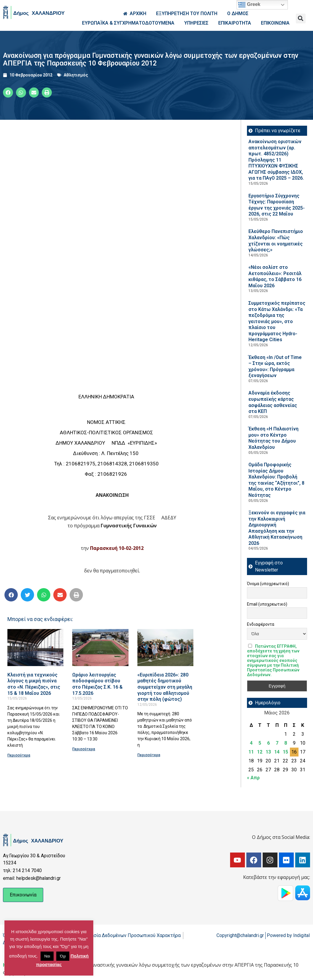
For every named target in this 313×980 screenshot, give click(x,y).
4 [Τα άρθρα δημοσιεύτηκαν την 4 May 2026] (251, 743)
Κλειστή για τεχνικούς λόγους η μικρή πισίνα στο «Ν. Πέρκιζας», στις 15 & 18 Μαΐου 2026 (34, 684)
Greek (249, 5)
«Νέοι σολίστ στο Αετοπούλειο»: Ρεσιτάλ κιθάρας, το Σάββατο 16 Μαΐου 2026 (275, 276)
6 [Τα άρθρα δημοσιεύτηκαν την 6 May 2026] (268, 743)
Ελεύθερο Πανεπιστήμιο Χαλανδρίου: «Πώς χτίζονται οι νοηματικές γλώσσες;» (276, 241)
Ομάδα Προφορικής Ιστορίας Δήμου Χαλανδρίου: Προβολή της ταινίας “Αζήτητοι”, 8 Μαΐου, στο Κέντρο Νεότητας (276, 480)
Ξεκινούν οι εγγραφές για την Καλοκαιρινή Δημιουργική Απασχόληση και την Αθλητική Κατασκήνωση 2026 (277, 528)
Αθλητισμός (76, 75)
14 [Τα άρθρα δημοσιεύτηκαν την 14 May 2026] (277, 752)
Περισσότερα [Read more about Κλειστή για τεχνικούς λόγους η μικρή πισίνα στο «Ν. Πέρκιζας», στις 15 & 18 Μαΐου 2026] (19, 755)
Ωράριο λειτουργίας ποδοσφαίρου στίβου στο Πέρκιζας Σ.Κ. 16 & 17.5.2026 (97, 684)
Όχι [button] (63, 956)
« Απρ (253, 778)
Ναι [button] (47, 956)
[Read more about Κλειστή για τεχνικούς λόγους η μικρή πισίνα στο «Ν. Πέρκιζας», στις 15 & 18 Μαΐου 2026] (35, 648)
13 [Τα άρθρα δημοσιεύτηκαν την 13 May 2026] (268, 752)
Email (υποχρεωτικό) (267, 604)
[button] (301, 19)
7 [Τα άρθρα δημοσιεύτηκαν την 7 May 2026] (277, 743)
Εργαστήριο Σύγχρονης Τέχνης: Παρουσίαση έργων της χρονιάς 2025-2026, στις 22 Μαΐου (277, 205)
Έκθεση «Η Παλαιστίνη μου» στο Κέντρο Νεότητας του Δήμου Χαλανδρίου (273, 438)
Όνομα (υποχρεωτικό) (268, 584)
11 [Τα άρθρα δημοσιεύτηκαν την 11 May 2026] (251, 752)
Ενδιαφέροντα (261, 624)
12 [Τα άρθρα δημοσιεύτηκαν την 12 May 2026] (260, 752)
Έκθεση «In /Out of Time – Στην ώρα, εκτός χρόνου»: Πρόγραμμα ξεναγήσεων (275, 367)
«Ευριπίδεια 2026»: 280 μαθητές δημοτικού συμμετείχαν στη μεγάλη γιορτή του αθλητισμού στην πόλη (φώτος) (165, 687)
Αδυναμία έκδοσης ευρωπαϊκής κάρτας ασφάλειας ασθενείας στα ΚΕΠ (273, 402)
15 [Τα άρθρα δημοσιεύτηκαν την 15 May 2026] (285, 752)
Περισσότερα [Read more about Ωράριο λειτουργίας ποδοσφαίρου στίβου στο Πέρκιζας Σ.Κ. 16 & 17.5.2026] (84, 749)
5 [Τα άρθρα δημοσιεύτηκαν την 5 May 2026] (260, 743)
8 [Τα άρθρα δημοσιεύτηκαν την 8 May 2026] (286, 743)
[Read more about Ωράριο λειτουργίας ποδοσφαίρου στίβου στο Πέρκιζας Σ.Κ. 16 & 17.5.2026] (100, 648)
